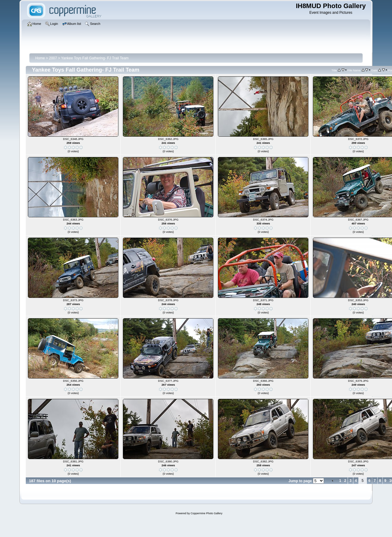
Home (40, 58)
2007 (53, 58)
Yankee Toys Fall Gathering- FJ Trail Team (95, 58)
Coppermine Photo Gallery (206, 513)
